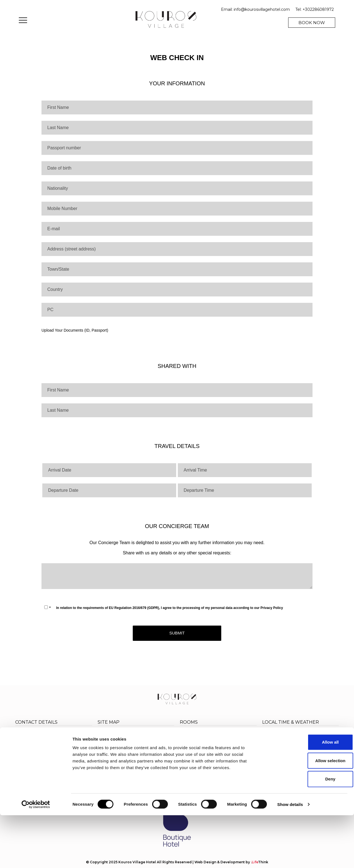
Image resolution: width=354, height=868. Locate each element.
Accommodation (154, 735)
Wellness (145, 747)
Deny (308, 832)
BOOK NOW (312, 23)
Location (145, 753)
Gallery (105, 758)
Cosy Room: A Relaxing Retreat (212, 734)
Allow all (308, 795)
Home (104, 735)
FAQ (102, 771)
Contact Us (148, 758)
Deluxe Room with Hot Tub (209, 752)
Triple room (192, 746)
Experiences (111, 741)
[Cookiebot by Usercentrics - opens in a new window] (36, 857)
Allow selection (308, 813)
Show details (290, 857)
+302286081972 (318, 9)
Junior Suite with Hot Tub (206, 757)
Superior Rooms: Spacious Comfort (217, 740)
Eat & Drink (147, 741)
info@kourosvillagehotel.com (262, 9)
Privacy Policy (272, 608)
